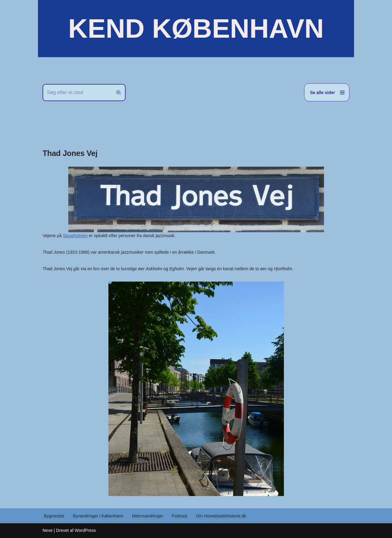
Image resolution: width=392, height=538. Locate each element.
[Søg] (77, 93)
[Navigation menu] (327, 92)
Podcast (180, 516)
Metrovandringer (148, 516)
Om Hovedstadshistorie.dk (221, 516)
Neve (48, 530)
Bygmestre (54, 516)
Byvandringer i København (98, 516)
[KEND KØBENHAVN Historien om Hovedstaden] (196, 28)
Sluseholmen (75, 236)
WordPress (85, 530)
